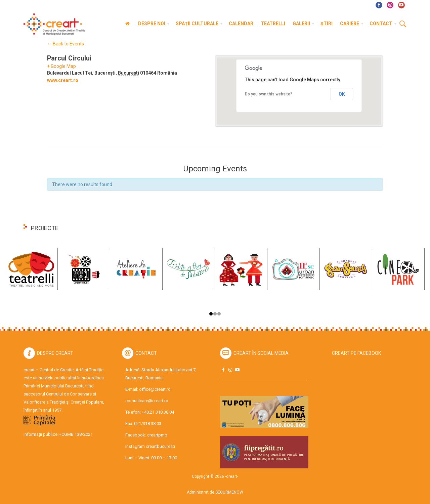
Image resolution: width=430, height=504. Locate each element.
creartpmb (157, 435)
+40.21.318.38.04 (158, 412)
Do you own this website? (269, 94)
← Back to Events (66, 44)
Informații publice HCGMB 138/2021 (58, 434)
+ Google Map (61, 66)
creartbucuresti (160, 446)
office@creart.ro (155, 389)
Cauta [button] (403, 24)
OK (342, 94)
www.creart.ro (63, 80)
